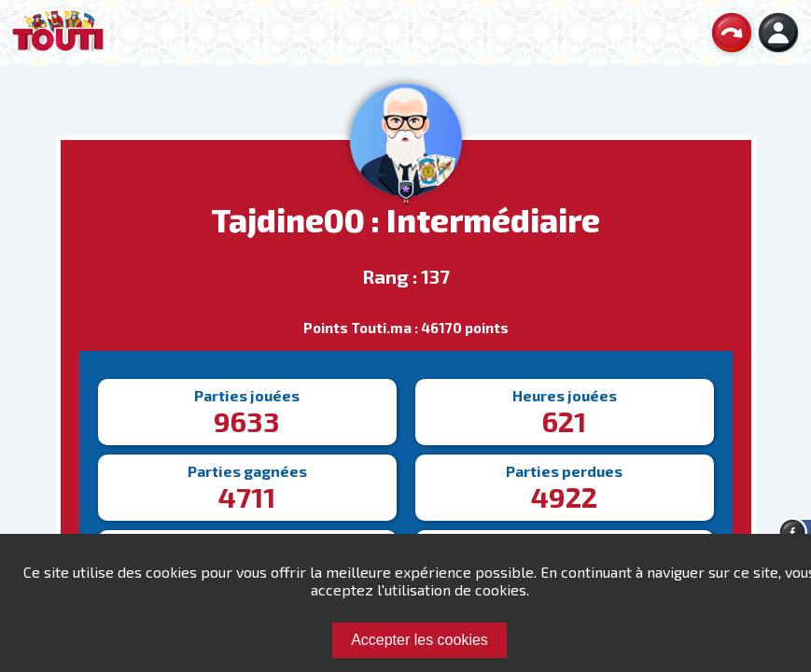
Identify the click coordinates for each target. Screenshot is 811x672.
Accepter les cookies (419, 640)
